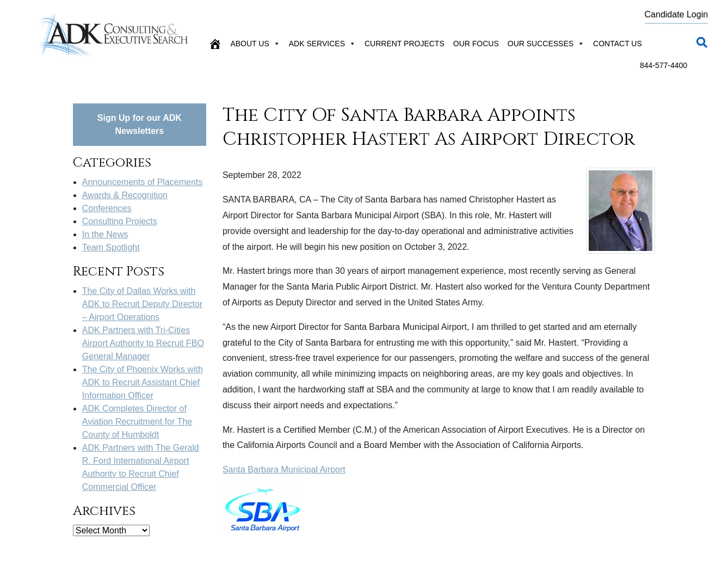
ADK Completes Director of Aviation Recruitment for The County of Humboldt (137, 422)
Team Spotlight (111, 247)
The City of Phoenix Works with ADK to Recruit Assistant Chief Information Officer (143, 382)
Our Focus (476, 44)
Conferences (107, 208)
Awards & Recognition (125, 195)
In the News (105, 234)
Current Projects (405, 44)
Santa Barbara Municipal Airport (284, 469)
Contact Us (618, 44)
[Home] (215, 44)
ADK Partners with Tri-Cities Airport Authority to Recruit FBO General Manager (143, 343)
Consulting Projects (120, 221)
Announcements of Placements (142, 182)
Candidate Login (677, 14)
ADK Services (322, 44)
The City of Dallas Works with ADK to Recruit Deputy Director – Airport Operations (142, 304)
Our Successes (546, 44)
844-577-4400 (664, 65)
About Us (255, 44)
